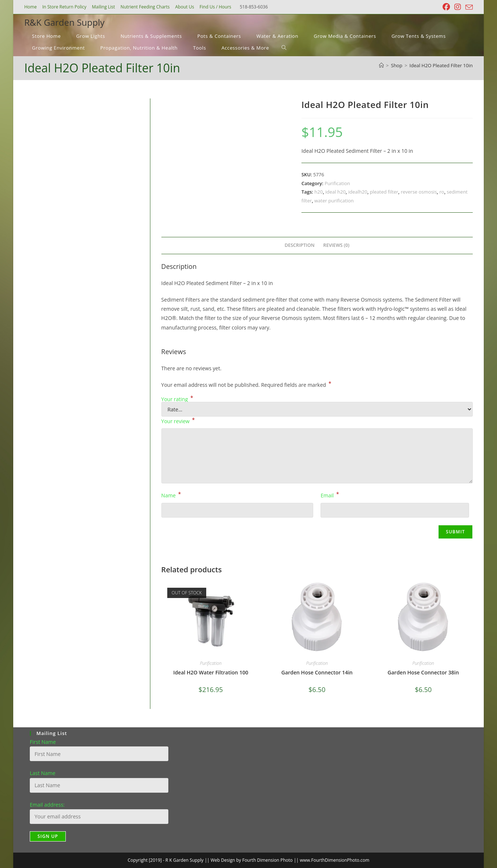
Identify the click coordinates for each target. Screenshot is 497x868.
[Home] (381, 65)
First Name (43, 742)
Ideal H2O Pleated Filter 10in (441, 65)
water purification (334, 201)
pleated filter (384, 192)
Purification (337, 183)
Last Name (43, 773)
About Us (184, 7)
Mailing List (103, 7)
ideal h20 (335, 192)
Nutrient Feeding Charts (145, 7)
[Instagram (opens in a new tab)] (458, 7)
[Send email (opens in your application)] (468, 7)
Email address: (47, 805)
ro (442, 192)
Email (330, 495)
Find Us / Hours (215, 7)
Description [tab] (300, 245)
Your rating (177, 399)
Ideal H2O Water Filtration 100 (211, 672)
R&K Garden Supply (64, 22)
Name (171, 495)
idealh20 (358, 192)
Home (31, 7)
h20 (319, 192)
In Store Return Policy (64, 7)
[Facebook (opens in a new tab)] (446, 7)
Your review (178, 421)
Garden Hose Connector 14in (317, 672)
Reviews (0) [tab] (336, 245)
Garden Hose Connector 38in (423, 672)
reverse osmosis (419, 192)
